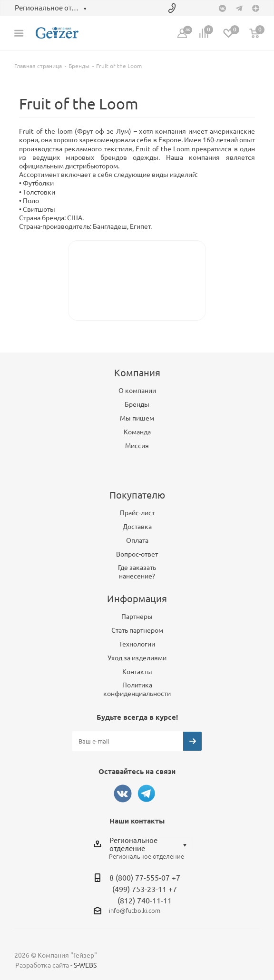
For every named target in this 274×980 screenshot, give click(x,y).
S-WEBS (85, 965)
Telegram (147, 794)
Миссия (137, 446)
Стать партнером (137, 630)
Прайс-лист (137, 513)
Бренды (137, 404)
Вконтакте (123, 794)
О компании (137, 391)
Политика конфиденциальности (137, 689)
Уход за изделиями (137, 658)
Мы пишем (137, 418)
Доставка (137, 527)
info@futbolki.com (135, 911)
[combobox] (151, 844)
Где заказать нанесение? (137, 572)
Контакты (137, 672)
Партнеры (137, 617)
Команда (137, 432)
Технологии (137, 644)
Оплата (137, 540)
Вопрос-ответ (137, 554)
